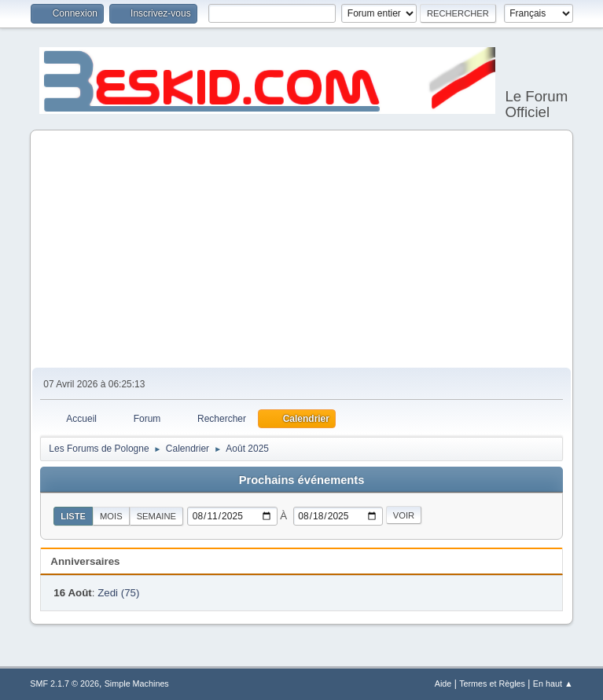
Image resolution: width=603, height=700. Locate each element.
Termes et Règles (492, 684)
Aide (443, 684)
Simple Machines (137, 684)
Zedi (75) (118, 593)
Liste (73, 516)
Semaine (156, 516)
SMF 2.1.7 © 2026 (64, 684)
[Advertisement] (301, 250)
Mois (111, 516)
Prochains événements (302, 480)
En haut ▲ (553, 684)
